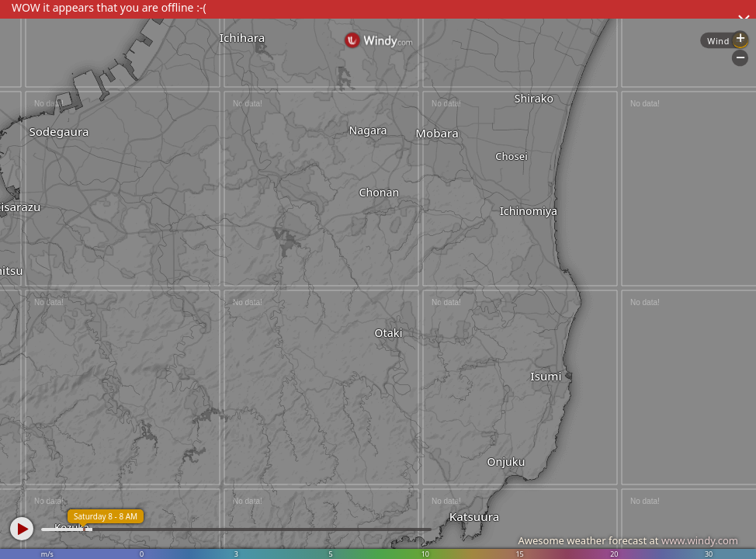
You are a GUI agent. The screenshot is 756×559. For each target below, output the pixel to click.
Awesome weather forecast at (628, 540)
